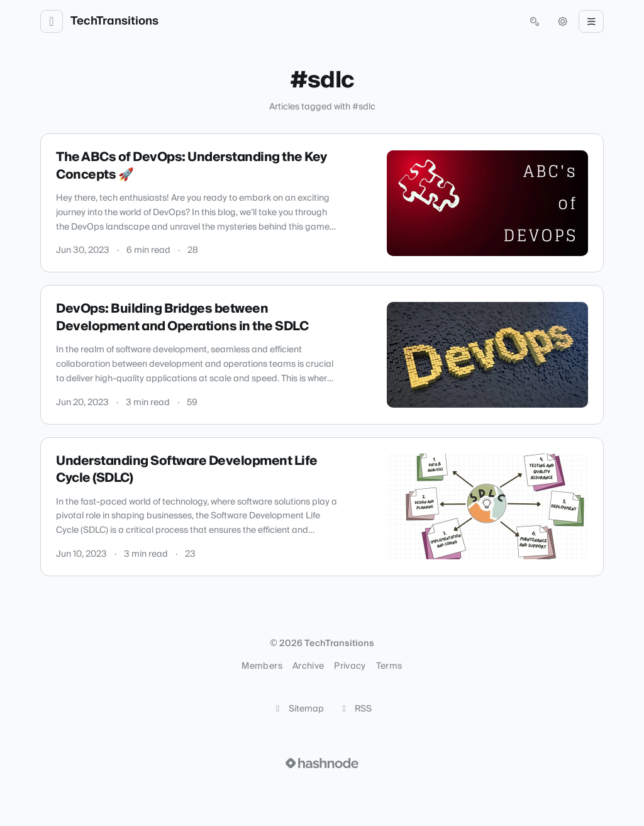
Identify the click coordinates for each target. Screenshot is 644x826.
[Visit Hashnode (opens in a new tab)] (322, 763)
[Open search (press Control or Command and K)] (535, 21)
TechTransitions (114, 21)
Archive (308, 666)
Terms (389, 666)
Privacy (350, 666)
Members (262, 666)
